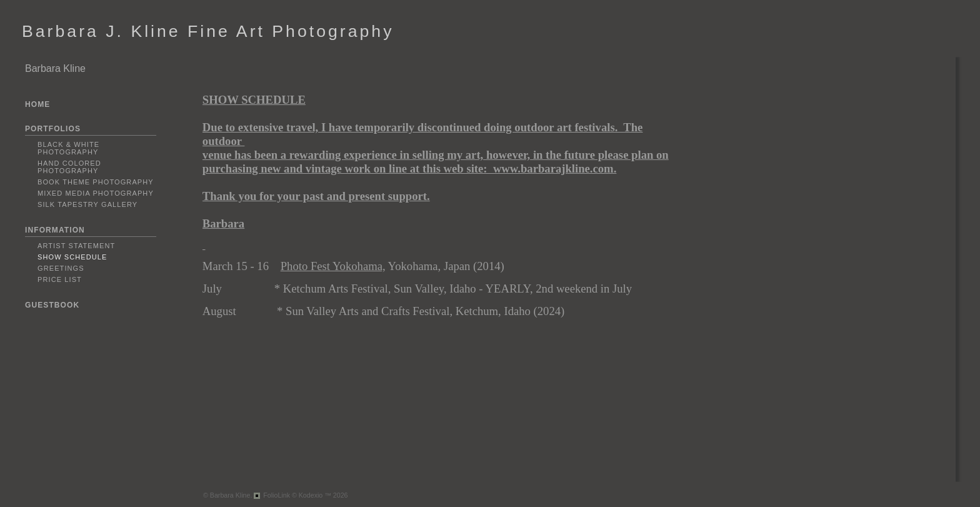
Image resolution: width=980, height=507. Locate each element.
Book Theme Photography (96, 182)
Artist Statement (76, 246)
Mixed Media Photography (96, 193)
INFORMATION (55, 230)
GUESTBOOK (52, 305)
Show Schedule (72, 257)
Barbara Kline (55, 68)
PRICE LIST (60, 279)
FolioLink (277, 495)
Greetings (61, 268)
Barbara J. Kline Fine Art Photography (208, 31)
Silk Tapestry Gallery (87, 204)
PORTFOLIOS (53, 129)
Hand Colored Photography (69, 167)
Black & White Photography (68, 148)
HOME (37, 104)
